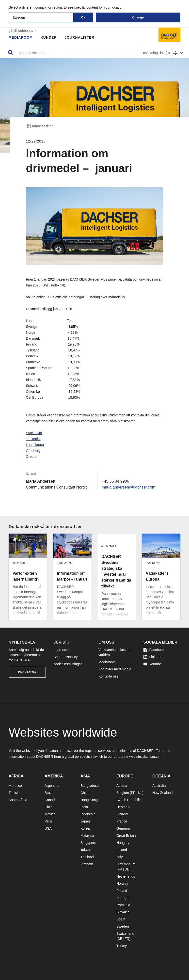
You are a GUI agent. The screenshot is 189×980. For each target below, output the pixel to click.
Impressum (62, 650)
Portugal (123, 898)
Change (138, 17)
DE (127, 869)
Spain (121, 919)
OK (84, 17)
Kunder (49, 37)
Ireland (122, 850)
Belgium (123, 793)
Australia (159, 786)
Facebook (154, 650)
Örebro (31, 457)
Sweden (123, 926)
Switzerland (125, 933)
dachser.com (152, 757)
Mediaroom (21, 37)
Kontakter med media (115, 669)
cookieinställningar (68, 664)
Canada (51, 800)
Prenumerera (27, 672)
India (84, 807)
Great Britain (126, 836)
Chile (48, 807)
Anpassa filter (39, 126)
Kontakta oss (108, 676)
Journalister (80, 37)
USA (48, 828)
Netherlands (126, 876)
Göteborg (33, 451)
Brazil (49, 793)
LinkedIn (153, 657)
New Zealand (163, 793)
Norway (122, 884)
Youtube (153, 664)
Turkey (122, 946)
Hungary (123, 843)
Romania (123, 905)
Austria (122, 786)
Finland (122, 814)
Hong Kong (89, 800)
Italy (120, 857)
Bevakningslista (156, 53)
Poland (122, 891)
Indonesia (88, 814)
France (122, 821)
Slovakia (123, 912)
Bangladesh (90, 786)
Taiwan (86, 850)
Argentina (52, 786)
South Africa (18, 800)
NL (140, 793)
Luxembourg (126, 864)
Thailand (87, 857)
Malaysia (87, 836)
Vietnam (87, 864)
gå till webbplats (23, 31)
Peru (48, 821)
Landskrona (35, 445)
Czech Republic (128, 800)
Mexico (50, 814)
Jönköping (34, 439)
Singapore (88, 843)
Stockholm (34, 433)
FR (133, 793)
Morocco (15, 786)
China (85, 793)
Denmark (123, 807)
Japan (85, 821)
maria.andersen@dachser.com (128, 487)
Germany (124, 828)
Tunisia (14, 793)
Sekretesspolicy (66, 657)
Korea (85, 828)
